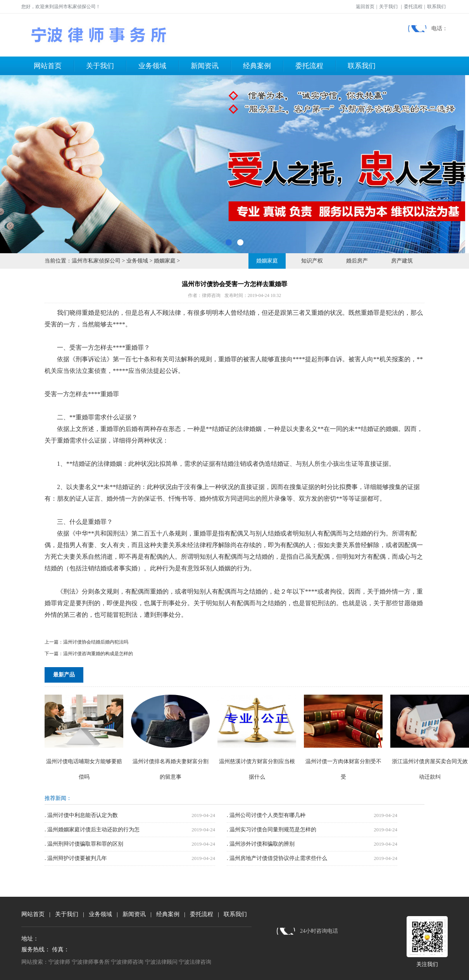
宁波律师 (59, 962)
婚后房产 (357, 261)
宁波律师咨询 (127, 962)
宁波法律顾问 (161, 962)
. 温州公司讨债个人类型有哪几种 (266, 815)
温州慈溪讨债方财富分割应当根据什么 (257, 761)
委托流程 (413, 7)
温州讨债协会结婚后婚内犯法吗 (96, 642)
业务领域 (152, 66)
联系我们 (436, 7)
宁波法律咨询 (195, 962)
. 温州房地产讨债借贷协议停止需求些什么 (277, 858)
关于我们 (388, 7)
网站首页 (48, 66)
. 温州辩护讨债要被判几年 (76, 858)
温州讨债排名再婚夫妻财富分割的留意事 (170, 761)
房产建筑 (402, 261)
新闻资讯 (205, 66)
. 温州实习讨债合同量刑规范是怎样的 (272, 830)
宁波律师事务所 (91, 962)
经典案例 (257, 66)
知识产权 (312, 261)
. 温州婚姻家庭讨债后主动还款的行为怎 (92, 830)
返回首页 (365, 7)
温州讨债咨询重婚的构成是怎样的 (98, 654)
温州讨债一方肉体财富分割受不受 (343, 761)
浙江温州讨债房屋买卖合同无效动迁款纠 (430, 761)
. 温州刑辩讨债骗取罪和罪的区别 (84, 844)
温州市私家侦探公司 (96, 261)
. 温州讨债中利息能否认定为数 (81, 815)
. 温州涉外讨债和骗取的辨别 (261, 844)
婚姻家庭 (165, 261)
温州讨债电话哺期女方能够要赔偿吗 (84, 761)
